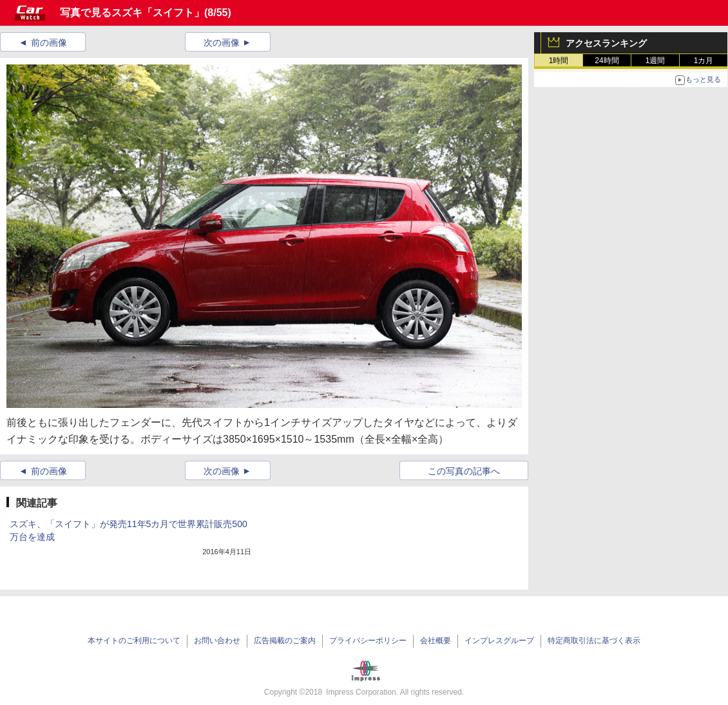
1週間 (656, 61)
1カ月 (704, 61)
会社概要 (436, 641)
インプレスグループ (499, 641)
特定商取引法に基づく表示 (594, 641)
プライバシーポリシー (368, 641)
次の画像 (222, 43)
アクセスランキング (606, 43)
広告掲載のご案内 (285, 641)
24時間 (607, 61)
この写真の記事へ (464, 471)
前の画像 (49, 43)
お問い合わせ (217, 641)
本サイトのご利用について (134, 641)
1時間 (559, 61)
